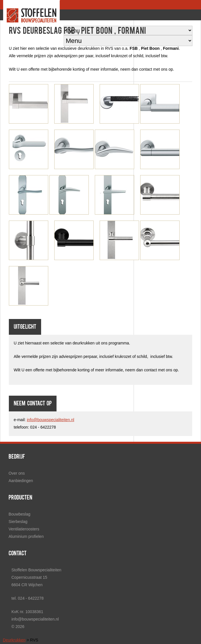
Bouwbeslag (19, 514)
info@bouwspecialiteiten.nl (51, 420)
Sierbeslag (18, 522)
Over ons (17, 473)
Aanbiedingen (21, 481)
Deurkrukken (14, 640)
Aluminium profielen (26, 536)
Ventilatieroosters (24, 529)
